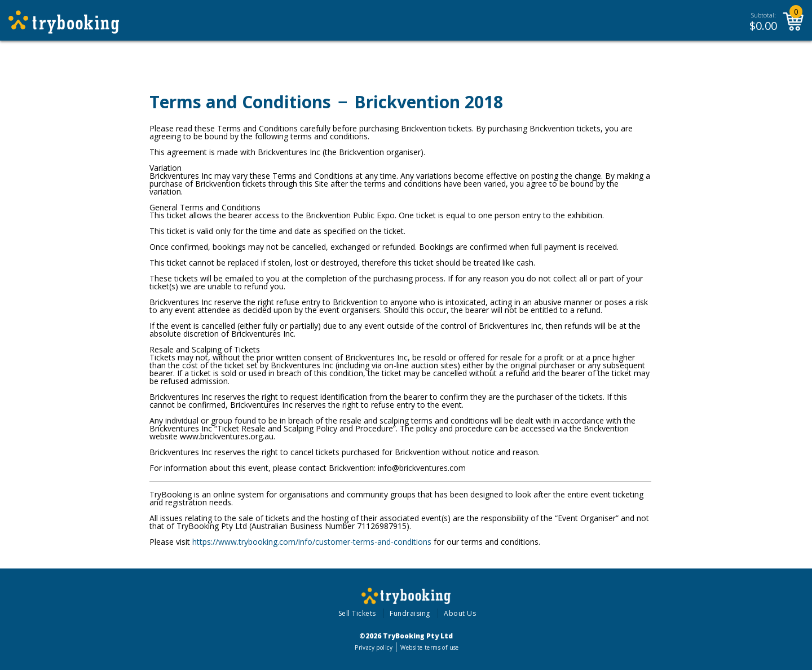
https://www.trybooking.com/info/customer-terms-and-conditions (312, 542)
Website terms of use (429, 647)
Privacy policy (374, 647)
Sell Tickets (357, 613)
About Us (460, 613)
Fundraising (410, 613)
